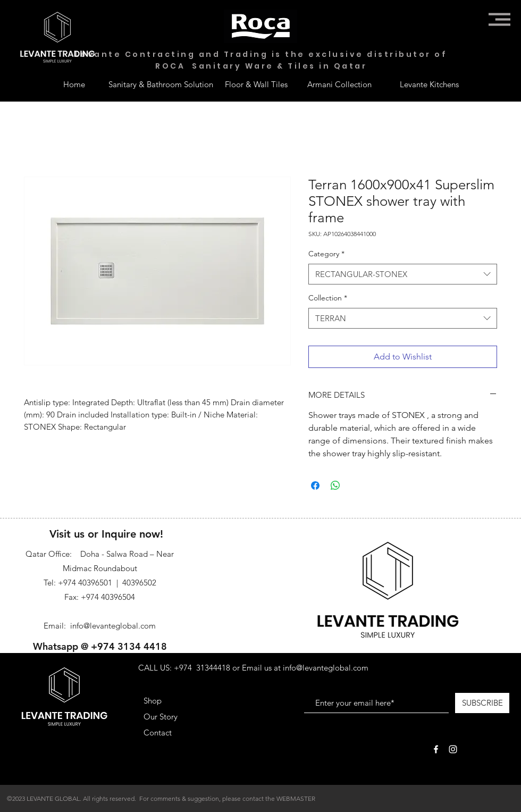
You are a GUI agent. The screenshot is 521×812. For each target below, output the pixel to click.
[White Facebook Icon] (436, 749)
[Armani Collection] (339, 84)
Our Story (161, 717)
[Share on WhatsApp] (335, 485)
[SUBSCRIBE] (482, 703)
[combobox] (403, 274)
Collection (328, 298)
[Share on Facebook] (315, 485)
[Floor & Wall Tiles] (256, 84)
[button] (499, 19)
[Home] (74, 84)
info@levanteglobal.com (113, 626)
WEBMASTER (296, 798)
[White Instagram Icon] (453, 749)
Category (326, 254)
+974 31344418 (202, 668)
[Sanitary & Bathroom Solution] (161, 84)
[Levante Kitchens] (429, 84)
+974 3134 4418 (129, 646)
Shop (153, 701)
